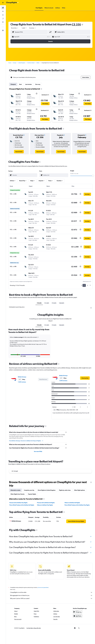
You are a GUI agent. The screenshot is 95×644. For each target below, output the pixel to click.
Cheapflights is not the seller (51, 592)
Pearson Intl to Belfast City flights (18, 503)
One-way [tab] (38, 84)
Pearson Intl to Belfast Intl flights (46, 503)
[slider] (93, 176)
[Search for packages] (3, 18)
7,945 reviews (22, 382)
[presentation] (82, 25)
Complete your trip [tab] (29, 490)
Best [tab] (20, 84)
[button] (3, 3)
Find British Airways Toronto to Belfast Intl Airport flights (26, 441)
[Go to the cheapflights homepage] (12, 3)
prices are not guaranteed (43, 587)
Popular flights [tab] (32, 494)
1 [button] (84, 285)
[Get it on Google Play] (78, 612)
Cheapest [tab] (13, 84)
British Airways (22, 377)
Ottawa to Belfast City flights (45, 505)
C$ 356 (76, 24)
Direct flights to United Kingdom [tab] (47, 490)
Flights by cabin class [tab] (65, 490)
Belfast (38, 63)
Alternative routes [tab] (15, 490)
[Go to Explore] (3, 22)
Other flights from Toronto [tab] (17, 494)
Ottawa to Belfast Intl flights (72, 503)
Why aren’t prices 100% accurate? (51, 598)
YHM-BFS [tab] (62, 303)
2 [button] (88, 285)
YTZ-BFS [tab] (54, 303)
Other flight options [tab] (79, 490)
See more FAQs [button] (38, 451)
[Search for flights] (3, 8)
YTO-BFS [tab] (39, 303)
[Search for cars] (3, 15)
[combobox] (33, 28)
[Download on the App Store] (78, 616)
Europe (15, 63)
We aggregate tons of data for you (51, 595)
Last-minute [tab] (28, 84)
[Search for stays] (3, 11)
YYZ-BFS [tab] (47, 303)
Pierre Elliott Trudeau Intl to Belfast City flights (77, 505)
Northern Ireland (31, 63)
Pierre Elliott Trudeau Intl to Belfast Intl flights (22, 505)
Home (10, 63)
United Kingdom (22, 63)
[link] (19, 152)
